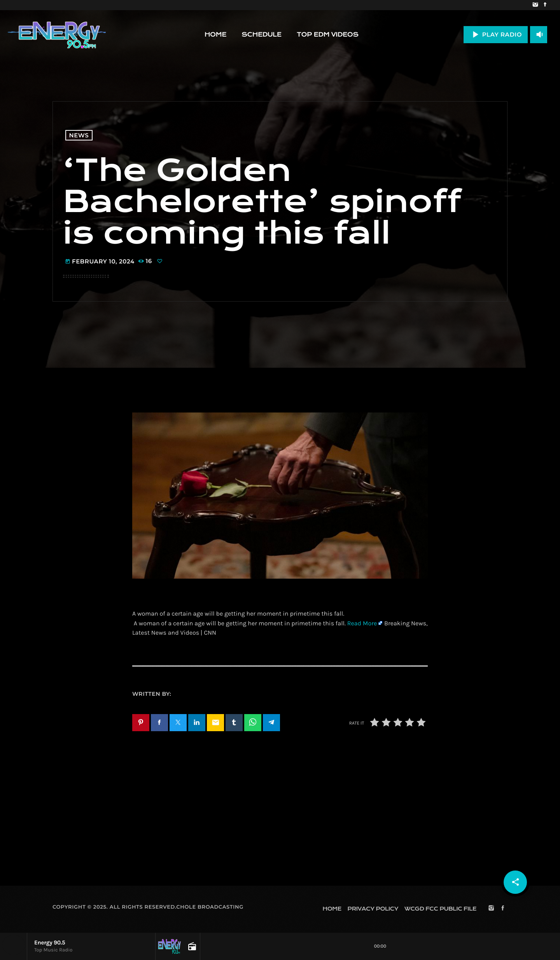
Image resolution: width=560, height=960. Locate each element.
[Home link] (57, 35)
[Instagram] (535, 5)
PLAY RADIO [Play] (496, 34)
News (79, 135)
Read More (362, 624)
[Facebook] (545, 5)
